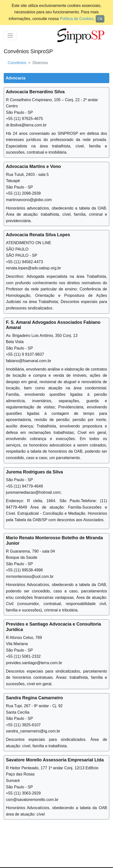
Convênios (17, 63)
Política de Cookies (77, 19)
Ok (100, 19)
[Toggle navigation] (10, 35)
